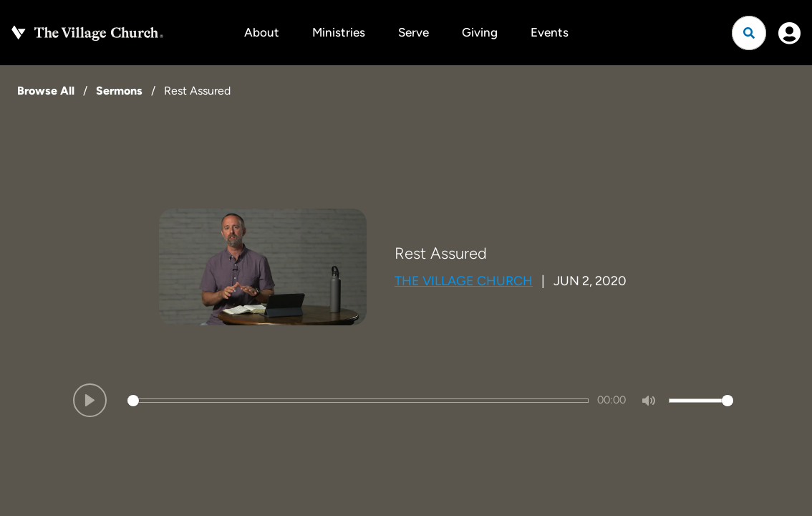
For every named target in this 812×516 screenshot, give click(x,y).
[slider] (358, 401)
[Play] (90, 400)
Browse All (46, 91)
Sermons (119, 91)
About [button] (262, 32)
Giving (480, 32)
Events (550, 32)
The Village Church (464, 281)
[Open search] (749, 33)
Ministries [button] (339, 32)
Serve (414, 32)
